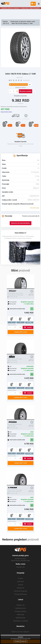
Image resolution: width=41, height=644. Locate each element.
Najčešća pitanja (20, 618)
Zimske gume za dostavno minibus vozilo (23, 22)
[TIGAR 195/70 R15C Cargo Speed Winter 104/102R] (21, 478)
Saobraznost (20, 588)
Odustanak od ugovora (20, 591)
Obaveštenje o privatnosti (21, 621)
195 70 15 (6, 23)
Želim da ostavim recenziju (21, 223)
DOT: (11, 366)
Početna (5, 22)
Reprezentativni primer (6, 112)
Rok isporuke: (13, 304)
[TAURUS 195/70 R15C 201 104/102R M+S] (21, 413)
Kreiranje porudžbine (21, 611)
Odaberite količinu (21, 88)
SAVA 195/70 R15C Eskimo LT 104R (22, 23)
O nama (20, 578)
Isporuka (20, 585)
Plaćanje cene (21, 605)
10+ (32, 374)
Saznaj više (24, 641)
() (34, 4)
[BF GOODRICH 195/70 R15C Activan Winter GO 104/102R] (21, 282)
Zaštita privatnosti (20, 608)
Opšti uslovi (21, 582)
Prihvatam (17, 641)
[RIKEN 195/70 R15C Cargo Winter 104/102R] (21, 347)
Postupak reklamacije (20, 594)
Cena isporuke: (13, 302)
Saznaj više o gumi (21, 332)
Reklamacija (20, 615)
